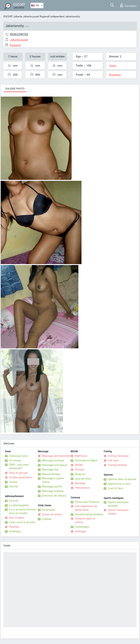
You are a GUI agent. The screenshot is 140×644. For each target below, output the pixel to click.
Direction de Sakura (54, 496)
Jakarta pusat (31, 16)
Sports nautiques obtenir (118, 512)
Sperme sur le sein (119, 484)
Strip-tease (49, 510)
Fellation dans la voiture (85, 520)
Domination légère (86, 460)
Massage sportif (52, 487)
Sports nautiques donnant (118, 504)
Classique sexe (18, 456)
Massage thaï (50, 470)
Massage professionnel (56, 456)
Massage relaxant (53, 491)
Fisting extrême (117, 465)
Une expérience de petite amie (86, 508)
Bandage (80, 483)
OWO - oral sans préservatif (19, 466)
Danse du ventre (52, 514)
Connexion (128, 5)
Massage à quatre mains (53, 480)
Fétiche (14, 487)
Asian (113, 66)
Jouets (13, 482)
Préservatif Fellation (87, 502)
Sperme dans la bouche (122, 479)
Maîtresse (81, 456)
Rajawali (45, 16)
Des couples (17, 518)
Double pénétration (21, 477)
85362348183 (19, 34)
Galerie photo (15, 89)
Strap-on (80, 474)
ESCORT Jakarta (13, 16)
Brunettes (115, 75)
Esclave (80, 470)
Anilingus (81, 531)
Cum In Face (115, 488)
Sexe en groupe (18, 473)
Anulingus (15, 531)
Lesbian (47, 519)
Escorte (14, 501)
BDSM (79, 465)
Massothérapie (51, 474)
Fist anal (113, 460)
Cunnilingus (82, 527)
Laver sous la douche (22, 522)
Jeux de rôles (83, 479)
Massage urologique (55, 465)
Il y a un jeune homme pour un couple (22, 511)
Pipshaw (14, 527)
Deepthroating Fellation (89, 514)
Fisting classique (118, 456)
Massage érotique (53, 460)
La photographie (19, 505)
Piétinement (82, 488)
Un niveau (15, 460)
